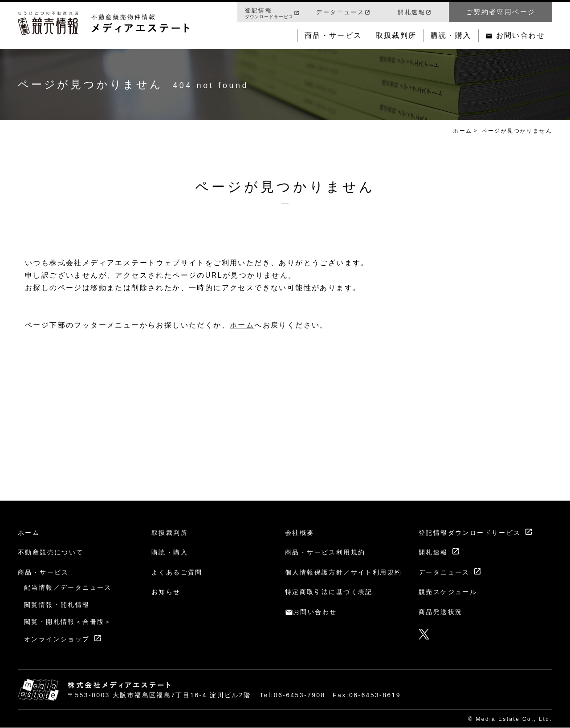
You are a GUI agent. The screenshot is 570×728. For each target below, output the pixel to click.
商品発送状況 (440, 612)
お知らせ (166, 592)
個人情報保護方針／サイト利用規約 (343, 572)
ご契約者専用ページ (501, 12)
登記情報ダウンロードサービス (470, 533)
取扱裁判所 (396, 35)
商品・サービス (333, 35)
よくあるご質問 (177, 572)
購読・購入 (451, 35)
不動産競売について (51, 552)
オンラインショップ (57, 639)
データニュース (340, 12)
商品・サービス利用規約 (325, 552)
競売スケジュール (448, 592)
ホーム (462, 131)
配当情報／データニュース (68, 587)
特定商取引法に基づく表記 (329, 592)
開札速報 (411, 12)
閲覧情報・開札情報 (57, 605)
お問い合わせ (521, 35)
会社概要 (300, 533)
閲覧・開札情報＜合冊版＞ (68, 622)
